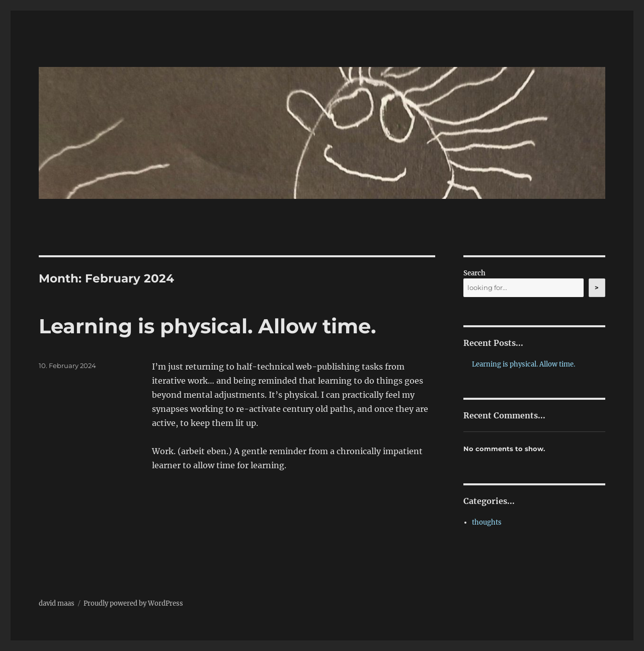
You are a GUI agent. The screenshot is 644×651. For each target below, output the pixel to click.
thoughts (487, 522)
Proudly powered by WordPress (133, 603)
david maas (57, 603)
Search (474, 273)
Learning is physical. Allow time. (207, 326)
